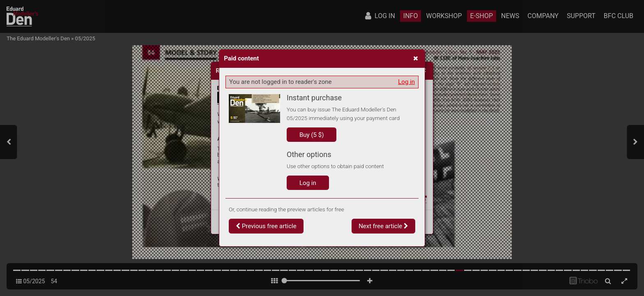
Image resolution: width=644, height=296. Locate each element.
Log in (406, 82)
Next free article (383, 226)
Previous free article (266, 226)
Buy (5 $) (312, 135)
